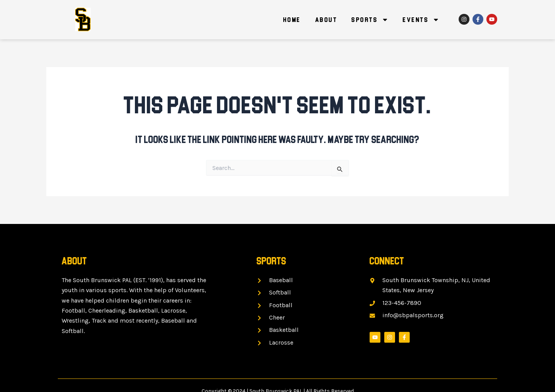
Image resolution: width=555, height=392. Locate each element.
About (326, 20)
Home (292, 20)
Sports (370, 20)
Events (421, 20)
